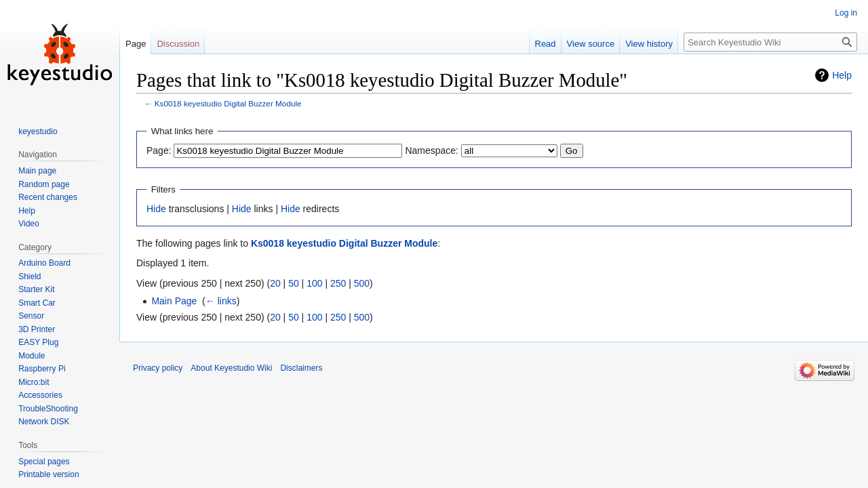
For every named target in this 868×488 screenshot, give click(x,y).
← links (221, 301)
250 (338, 283)
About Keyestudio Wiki (231, 368)
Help (842, 75)
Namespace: (432, 150)
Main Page (174, 301)
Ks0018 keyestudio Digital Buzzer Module (228, 103)
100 (314, 283)
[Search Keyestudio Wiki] (770, 42)
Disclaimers (301, 368)
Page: (159, 150)
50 (294, 283)
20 (275, 283)
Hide (156, 209)
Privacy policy (158, 368)
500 (362, 283)
